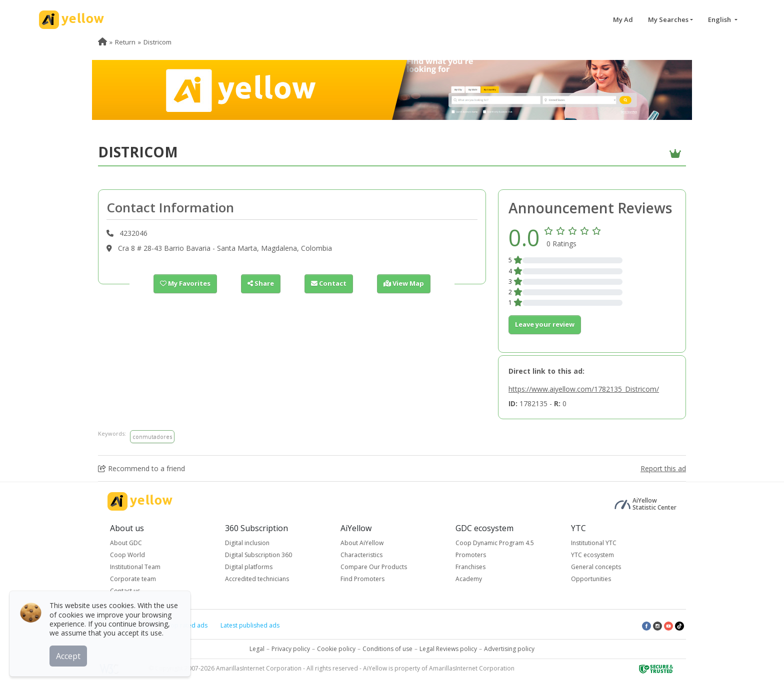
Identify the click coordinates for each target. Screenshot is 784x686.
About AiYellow (362, 543)
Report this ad (663, 468)
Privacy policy (291, 649)
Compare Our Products (374, 567)
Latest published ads (250, 625)
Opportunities (591, 579)
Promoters (471, 555)
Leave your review (545, 324)
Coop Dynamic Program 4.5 (495, 543)
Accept (69, 656)
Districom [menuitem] (157, 42)
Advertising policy (509, 649)
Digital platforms (249, 567)
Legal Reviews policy (448, 649)
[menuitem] (102, 42)
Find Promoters (362, 579)
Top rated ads (187, 625)
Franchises (470, 567)
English (720, 19)
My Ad (623, 19)
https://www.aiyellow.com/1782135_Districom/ (584, 389)
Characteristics (361, 555)
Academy (469, 579)
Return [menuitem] (125, 42)
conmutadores (152, 436)
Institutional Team (135, 567)
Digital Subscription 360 (258, 555)
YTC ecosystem (592, 555)
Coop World (127, 555)
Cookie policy (336, 649)
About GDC (126, 543)
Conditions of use (387, 649)
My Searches (668, 19)
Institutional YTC (594, 543)
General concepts (596, 567)
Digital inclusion (247, 543)
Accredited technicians (257, 579)
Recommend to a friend (141, 468)
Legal (257, 649)
